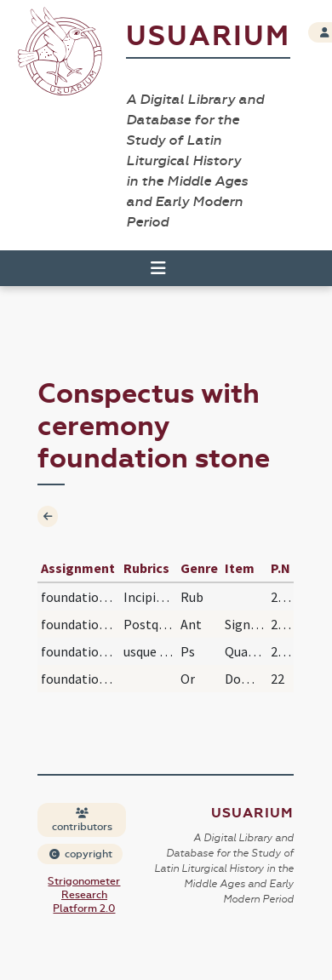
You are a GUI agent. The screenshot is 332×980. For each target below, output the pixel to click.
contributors (82, 820)
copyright (81, 854)
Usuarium (208, 36)
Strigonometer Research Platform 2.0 (84, 895)
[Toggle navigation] (158, 268)
